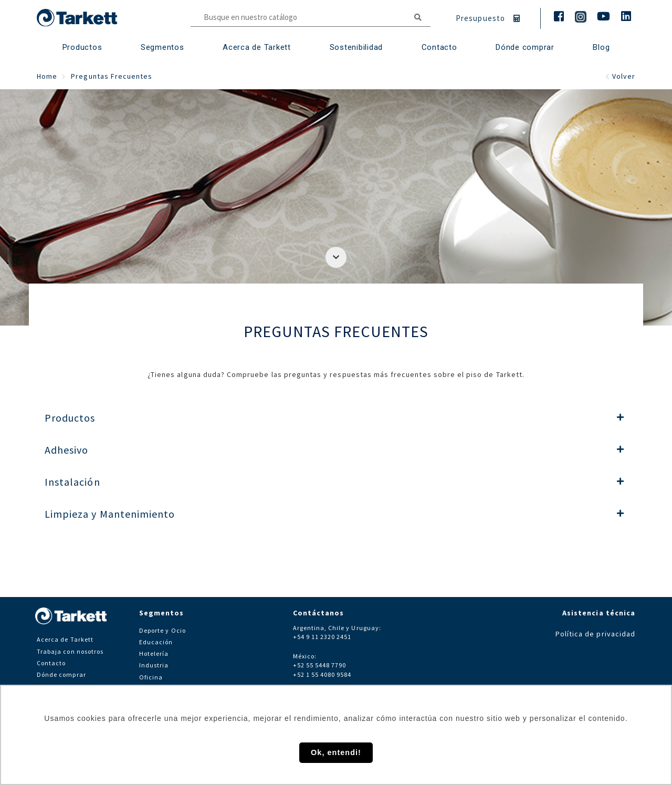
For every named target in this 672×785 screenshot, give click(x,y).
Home (47, 76)
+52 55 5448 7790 (320, 665)
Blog (601, 47)
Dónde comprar (525, 47)
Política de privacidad (595, 634)
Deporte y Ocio (162, 630)
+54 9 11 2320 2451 (322, 637)
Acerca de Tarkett (257, 47)
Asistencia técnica (599, 613)
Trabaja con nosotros (70, 651)
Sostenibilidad (356, 47)
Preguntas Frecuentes (112, 76)
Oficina (151, 677)
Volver (620, 76)
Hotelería (154, 653)
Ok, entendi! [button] (336, 752)
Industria (154, 665)
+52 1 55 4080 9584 (322, 674)
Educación (156, 642)
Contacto (51, 663)
